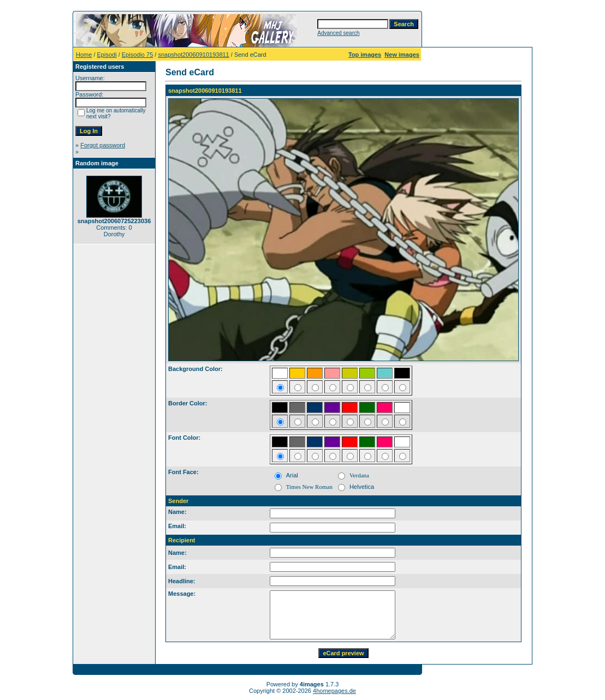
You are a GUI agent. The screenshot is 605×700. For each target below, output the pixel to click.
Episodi (107, 55)
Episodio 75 (138, 55)
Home (84, 55)
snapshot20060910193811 (193, 55)
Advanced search (338, 33)
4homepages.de (334, 691)
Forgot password (103, 145)
